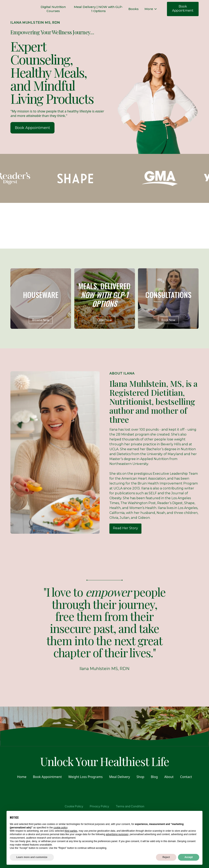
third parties (71, 831)
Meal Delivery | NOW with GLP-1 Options (98, 9)
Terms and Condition (130, 806)
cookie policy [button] (60, 828)
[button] (151, 9)
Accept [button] (189, 857)
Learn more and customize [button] (32, 857)
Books (133, 9)
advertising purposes (117, 834)
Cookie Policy (74, 806)
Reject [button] (166, 857)
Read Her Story (125, 528)
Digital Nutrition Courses (53, 9)
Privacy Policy (99, 806)
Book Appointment (183, 8)
